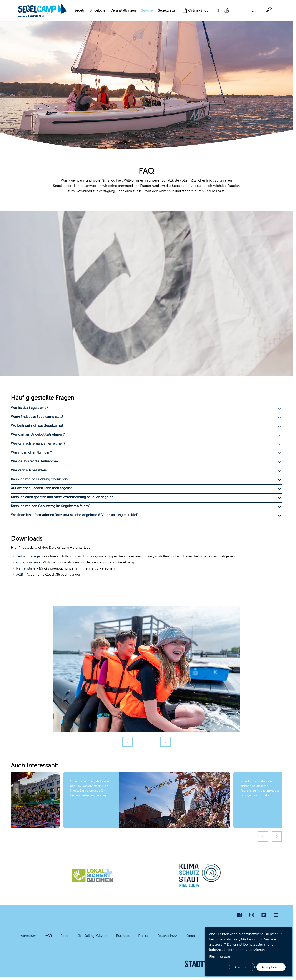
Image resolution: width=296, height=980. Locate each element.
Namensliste (26, 568)
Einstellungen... (221, 957)
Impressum (27, 936)
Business (123, 936)
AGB (20, 574)
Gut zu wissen (27, 562)
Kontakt (192, 936)
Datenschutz (167, 936)
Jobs (64, 936)
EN (254, 10)
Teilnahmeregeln (30, 556)
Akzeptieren (271, 967)
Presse (143, 936)
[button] (146, 409)
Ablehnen (242, 967)
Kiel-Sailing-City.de (92, 936)
